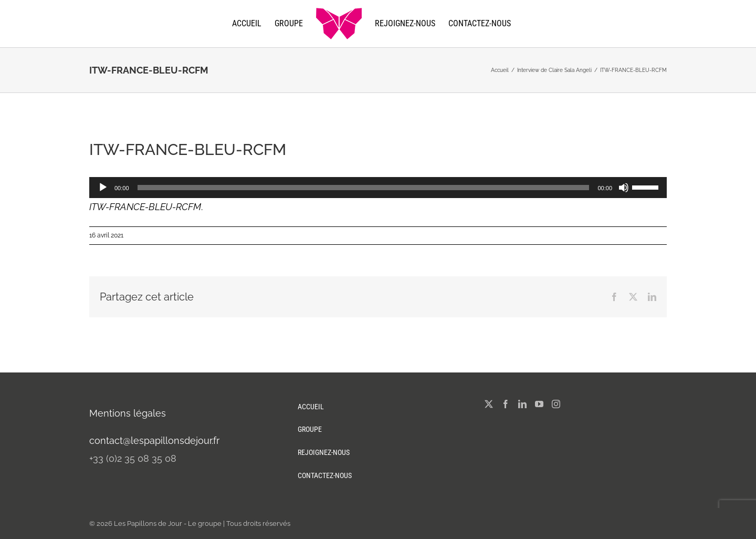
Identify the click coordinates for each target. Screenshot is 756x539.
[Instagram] (556, 404)
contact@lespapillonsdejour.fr (154, 440)
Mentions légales (128, 413)
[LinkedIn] (522, 404)
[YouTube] (539, 404)
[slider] (364, 188)
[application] (378, 188)
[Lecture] (103, 188)
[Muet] (624, 188)
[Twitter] (489, 404)
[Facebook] (506, 404)
